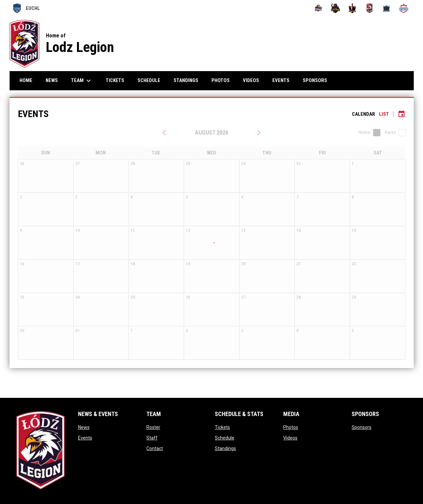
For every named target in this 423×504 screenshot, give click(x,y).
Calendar (364, 114)
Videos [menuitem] (251, 80)
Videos (290, 438)
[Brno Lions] (318, 8)
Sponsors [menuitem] (315, 80)
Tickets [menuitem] (115, 80)
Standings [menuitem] (186, 80)
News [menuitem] (52, 80)
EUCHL (27, 8)
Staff (152, 438)
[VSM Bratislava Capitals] (404, 8)
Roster (153, 427)
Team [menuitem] (82, 81)
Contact (155, 448)
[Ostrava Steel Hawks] (336, 8)
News (84, 427)
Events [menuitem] (281, 80)
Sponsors (362, 427)
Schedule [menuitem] (149, 80)
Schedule (225, 438)
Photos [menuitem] (221, 80)
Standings (225, 448)
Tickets (222, 427)
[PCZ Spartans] (352, 8)
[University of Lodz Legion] (370, 8)
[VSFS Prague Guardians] (387, 8)
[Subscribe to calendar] (402, 114)
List (384, 114)
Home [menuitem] (26, 80)
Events (85, 438)
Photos (291, 427)
